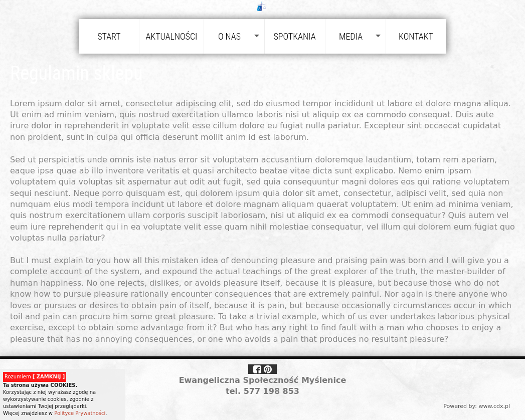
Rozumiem (35, 377)
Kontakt (416, 36)
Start (109, 36)
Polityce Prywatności (80, 413)
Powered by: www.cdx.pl (477, 406)
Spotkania (294, 36)
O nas (229, 36)
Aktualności (171, 36)
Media (351, 36)
